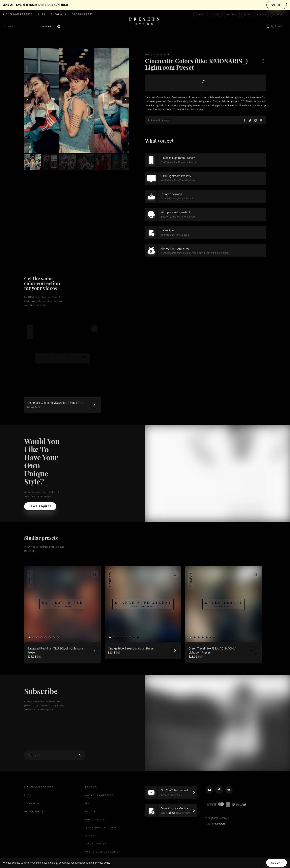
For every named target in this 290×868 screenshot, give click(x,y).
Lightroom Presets (162, 55)
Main (147, 55)
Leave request (40, 506)
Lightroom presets (18, 14)
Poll (88, 803)
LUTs (42, 14)
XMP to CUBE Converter (103, 852)
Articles (91, 812)
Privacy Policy (96, 820)
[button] (275, 27)
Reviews (91, 787)
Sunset (201, 15)
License (90, 836)
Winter (262, 15)
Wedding (232, 15)
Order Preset (82, 14)
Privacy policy (103, 863)
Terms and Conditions (101, 828)
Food (216, 15)
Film (247, 15)
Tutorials (59, 14)
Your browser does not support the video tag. (62, 339)
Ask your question (99, 795)
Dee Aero (220, 824)
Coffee (278, 15)
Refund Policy (95, 844)
